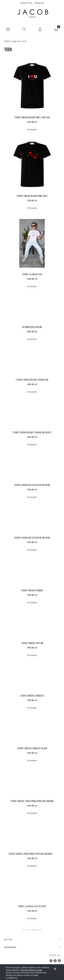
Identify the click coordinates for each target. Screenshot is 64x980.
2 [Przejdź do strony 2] (29, 930)
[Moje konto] (40, 29)
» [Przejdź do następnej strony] (40, 930)
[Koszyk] (56, 29)
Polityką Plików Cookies (32, 970)
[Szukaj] (24, 29)
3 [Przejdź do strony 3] (32, 930)
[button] (8, 29)
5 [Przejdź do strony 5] (38, 930)
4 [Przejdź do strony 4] (35, 930)
